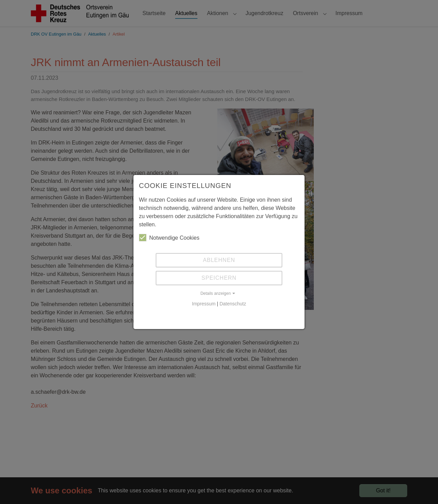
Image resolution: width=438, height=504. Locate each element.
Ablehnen (219, 260)
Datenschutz (233, 304)
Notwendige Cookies (169, 238)
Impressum (204, 304)
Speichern (219, 278)
